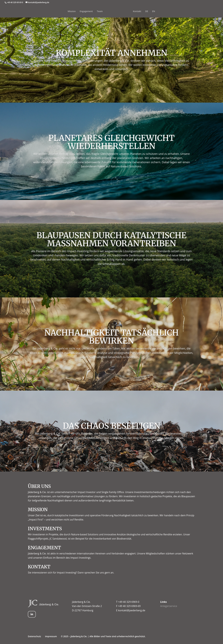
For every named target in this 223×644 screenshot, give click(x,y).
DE (152, 11)
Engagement (81, 11)
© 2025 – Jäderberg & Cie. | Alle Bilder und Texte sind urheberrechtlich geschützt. (103, 636)
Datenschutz (34, 636)
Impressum (51, 636)
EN (159, 11)
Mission (66, 11)
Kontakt (142, 11)
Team (94, 11)
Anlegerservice (169, 606)
